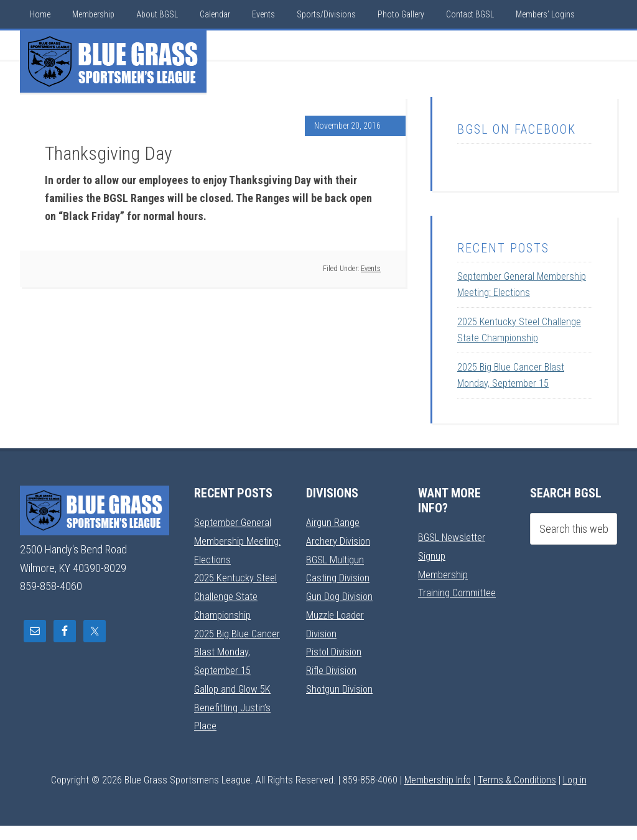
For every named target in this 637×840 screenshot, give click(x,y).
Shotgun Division (341, 685)
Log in (575, 794)
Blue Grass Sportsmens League (113, 62)
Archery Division (340, 540)
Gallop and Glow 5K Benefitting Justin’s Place (235, 722)
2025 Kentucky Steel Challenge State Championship (237, 595)
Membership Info (438, 794)
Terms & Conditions (517, 794)
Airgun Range (334, 522)
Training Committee (459, 592)
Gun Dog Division (342, 595)
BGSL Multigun (337, 559)
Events (371, 269)
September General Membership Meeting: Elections (236, 540)
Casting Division (339, 577)
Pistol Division (335, 649)
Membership (445, 574)
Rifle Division (332, 667)
